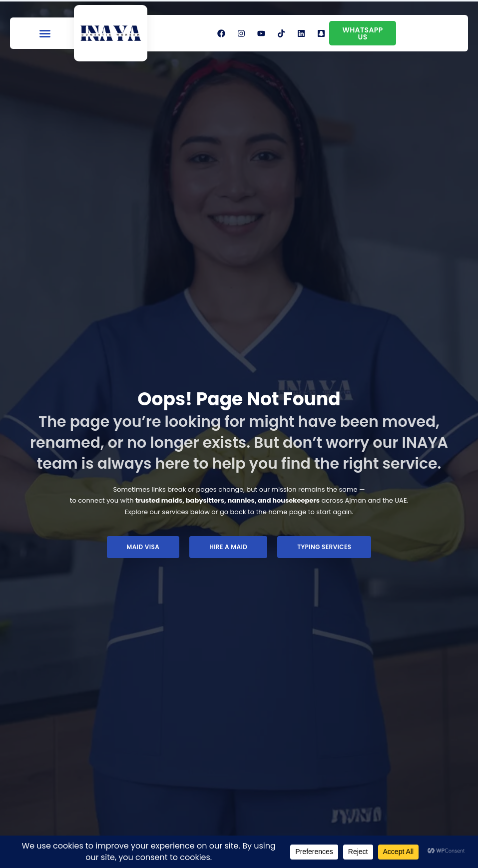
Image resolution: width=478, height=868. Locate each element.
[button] (45, 33)
